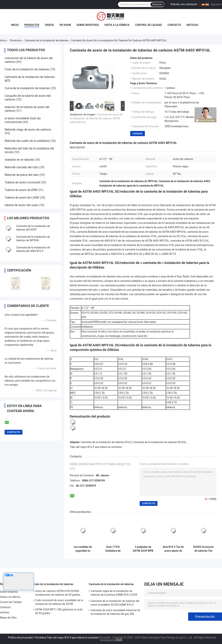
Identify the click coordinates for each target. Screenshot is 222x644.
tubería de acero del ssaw (21, 205)
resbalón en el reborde (19, 160)
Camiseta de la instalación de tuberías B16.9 (106, 442)
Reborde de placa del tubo (22, 175)
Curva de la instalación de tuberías (27, 88)
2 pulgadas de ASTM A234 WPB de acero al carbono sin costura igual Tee (143, 549)
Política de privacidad (20, 638)
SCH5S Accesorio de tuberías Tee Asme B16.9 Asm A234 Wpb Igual (203, 549)
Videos (49, 25)
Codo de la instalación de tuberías (27, 69)
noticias (192, 25)
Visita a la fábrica (117, 25)
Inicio (15, 25)
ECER (119, 640)
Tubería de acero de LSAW (22, 198)
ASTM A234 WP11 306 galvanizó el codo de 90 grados (59, 611)
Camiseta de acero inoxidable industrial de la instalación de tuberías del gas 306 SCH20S (115, 613)
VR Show (65, 25)
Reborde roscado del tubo (22, 167)
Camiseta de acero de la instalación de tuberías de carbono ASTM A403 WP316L (96, 118)
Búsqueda (157, 4)
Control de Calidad (148, 25)
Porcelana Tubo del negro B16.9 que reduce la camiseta (67, 638)
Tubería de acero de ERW (21, 190)
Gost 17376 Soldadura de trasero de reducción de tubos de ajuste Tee (113, 549)
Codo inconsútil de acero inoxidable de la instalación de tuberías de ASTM (59, 602)
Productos (32, 25)
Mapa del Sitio (8, 618)
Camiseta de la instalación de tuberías (47, 40)
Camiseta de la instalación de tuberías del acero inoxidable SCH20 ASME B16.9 (115, 603)
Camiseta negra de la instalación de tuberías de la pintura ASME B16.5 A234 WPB (114, 593)
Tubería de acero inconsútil (22, 182)
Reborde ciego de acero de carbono (28, 130)
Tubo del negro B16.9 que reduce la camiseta (96, 447)
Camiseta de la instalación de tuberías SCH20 (159, 442)
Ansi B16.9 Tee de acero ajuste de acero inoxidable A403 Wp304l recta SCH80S (173, 549)
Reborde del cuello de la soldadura (27, 141)
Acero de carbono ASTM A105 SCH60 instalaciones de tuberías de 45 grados (58, 593)
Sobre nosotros (88, 25)
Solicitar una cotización (184, 4)
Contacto (174, 25)
